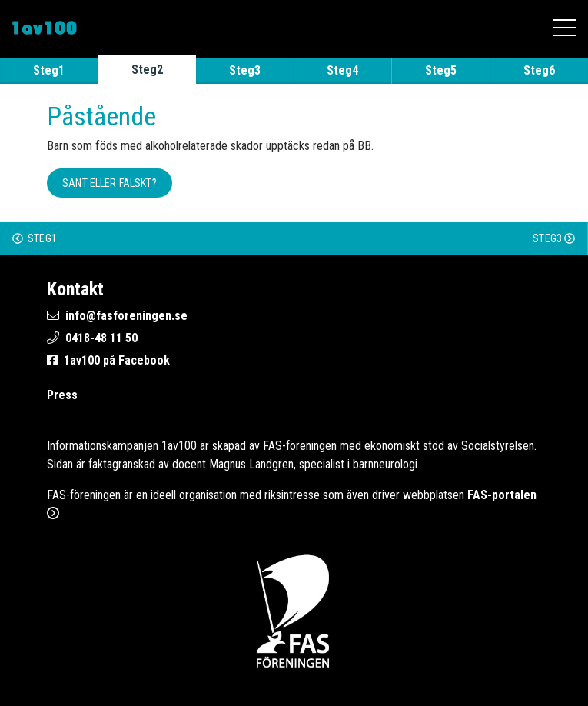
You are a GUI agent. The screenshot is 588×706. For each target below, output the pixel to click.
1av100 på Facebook (117, 360)
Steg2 (147, 70)
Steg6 (539, 70)
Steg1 (49, 70)
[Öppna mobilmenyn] (564, 28)
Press (62, 395)
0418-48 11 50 (101, 338)
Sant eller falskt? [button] (110, 183)
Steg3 (245, 70)
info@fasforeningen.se (126, 316)
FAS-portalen (502, 495)
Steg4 (342, 70)
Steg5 (441, 70)
